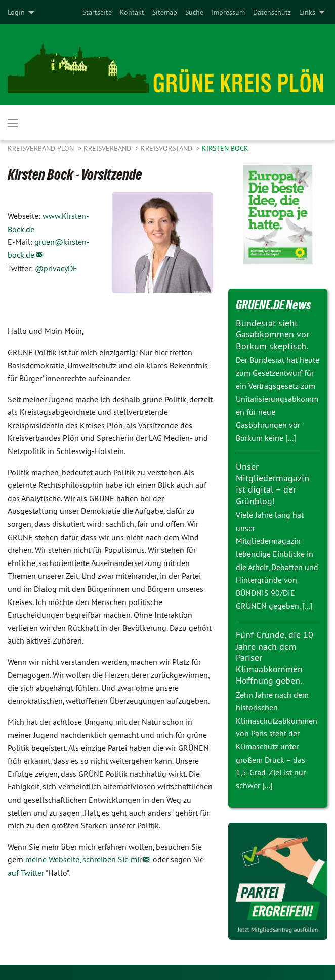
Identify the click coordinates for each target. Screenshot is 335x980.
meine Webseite (52, 859)
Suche (194, 12)
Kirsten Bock (225, 148)
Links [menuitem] (307, 12)
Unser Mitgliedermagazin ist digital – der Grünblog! (273, 484)
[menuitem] (97, 12)
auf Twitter (26, 873)
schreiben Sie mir (112, 859)
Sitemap (165, 12)
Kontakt (132, 12)
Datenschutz (272, 12)
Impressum (228, 12)
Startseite (97, 12)
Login (16, 12)
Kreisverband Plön (42, 148)
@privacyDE (56, 268)
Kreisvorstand (167, 148)
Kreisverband (108, 148)
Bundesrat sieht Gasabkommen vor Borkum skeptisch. (273, 334)
